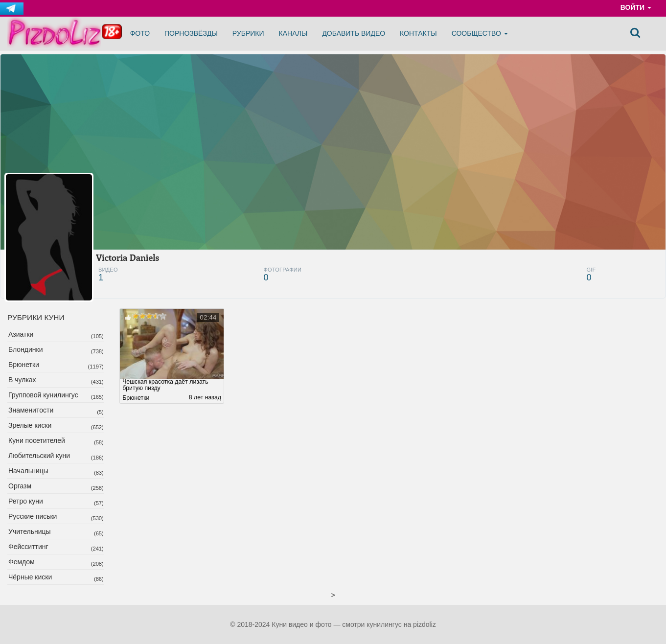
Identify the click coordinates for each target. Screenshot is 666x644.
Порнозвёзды (191, 33)
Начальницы (28, 471)
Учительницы (30, 531)
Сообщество (480, 33)
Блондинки (26, 349)
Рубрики (248, 33)
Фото (140, 33)
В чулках (22, 380)
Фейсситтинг (28, 547)
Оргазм (20, 486)
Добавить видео (354, 33)
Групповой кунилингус (43, 395)
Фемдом (22, 562)
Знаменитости (31, 410)
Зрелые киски (30, 425)
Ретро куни (26, 501)
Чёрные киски (30, 577)
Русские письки (33, 516)
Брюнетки (24, 365)
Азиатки (21, 334)
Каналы (293, 33)
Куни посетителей (37, 440)
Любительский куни (39, 456)
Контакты (418, 33)
